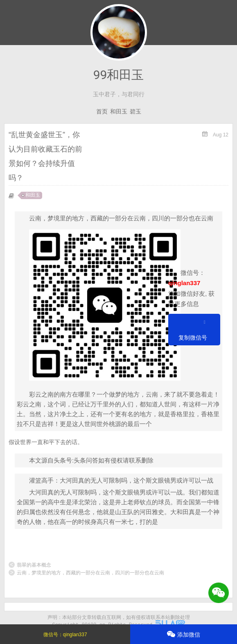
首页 (102, 111)
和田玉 (119, 111)
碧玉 (135, 111)
